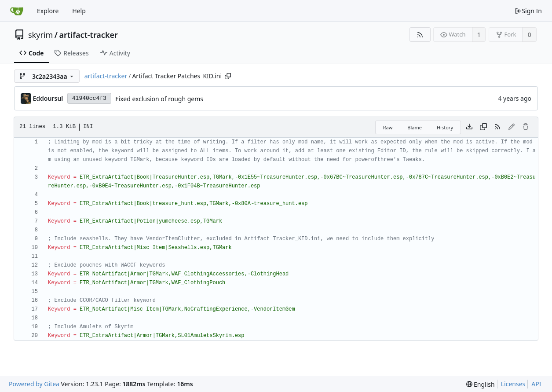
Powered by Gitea (34, 384)
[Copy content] (483, 127)
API (536, 384)
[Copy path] (228, 76)
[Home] (17, 11)
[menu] (481, 384)
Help (79, 11)
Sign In (528, 11)
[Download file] (469, 127)
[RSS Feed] (420, 35)
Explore (48, 11)
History (445, 127)
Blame (415, 127)
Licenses (513, 384)
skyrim (40, 35)
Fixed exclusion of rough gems (159, 99)
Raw (388, 127)
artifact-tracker (89, 35)
